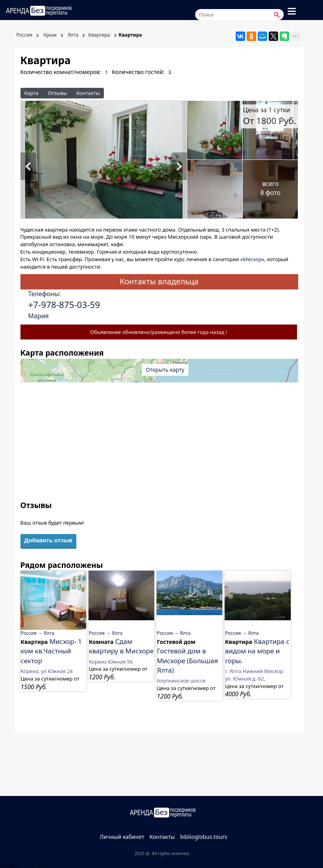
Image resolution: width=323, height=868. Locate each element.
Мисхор (252, 259)
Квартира (99, 35)
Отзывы (57, 93)
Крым (49, 35)
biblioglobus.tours (204, 837)
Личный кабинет (122, 837)
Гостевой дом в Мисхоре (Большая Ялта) (187, 660)
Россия (24, 35)
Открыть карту (165, 370)
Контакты (88, 93)
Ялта (72, 35)
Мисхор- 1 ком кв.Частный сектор (52, 651)
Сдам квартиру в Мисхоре (121, 646)
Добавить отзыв (48, 540)
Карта (31, 93)
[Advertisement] (159, 445)
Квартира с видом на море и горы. (257, 651)
